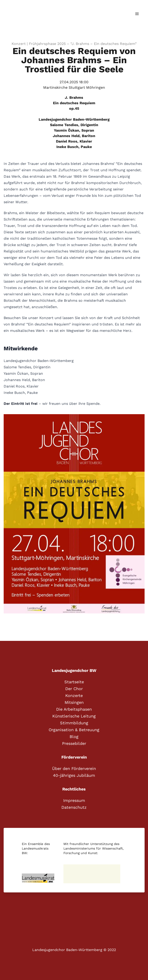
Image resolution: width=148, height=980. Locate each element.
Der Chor (74, 689)
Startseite (74, 682)
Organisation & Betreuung (74, 730)
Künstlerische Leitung (74, 716)
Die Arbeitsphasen (74, 709)
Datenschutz (74, 807)
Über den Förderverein (74, 769)
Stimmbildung (74, 723)
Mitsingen (74, 702)
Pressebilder (74, 743)
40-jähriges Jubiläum (74, 775)
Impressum (74, 801)
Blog (74, 737)
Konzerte (74, 696)
